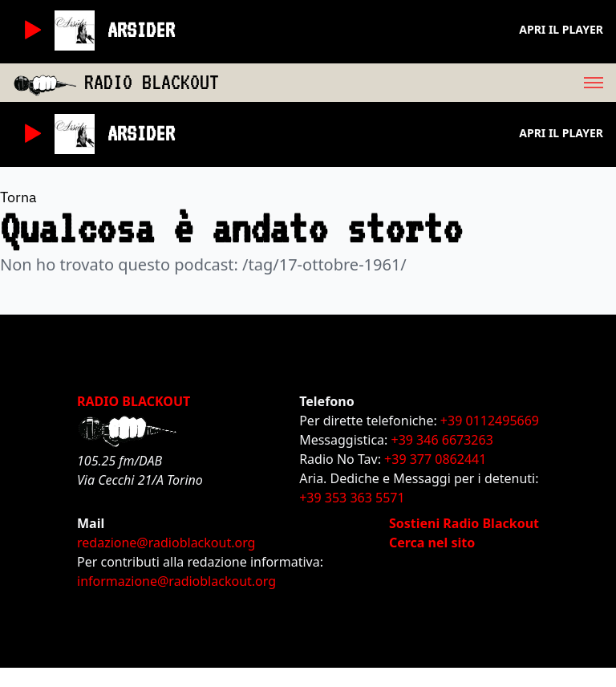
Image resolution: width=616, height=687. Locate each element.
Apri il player (561, 29)
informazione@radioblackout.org (176, 581)
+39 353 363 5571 (352, 498)
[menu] (417, 83)
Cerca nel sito (432, 543)
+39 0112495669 (490, 421)
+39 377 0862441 (435, 459)
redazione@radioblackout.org (166, 543)
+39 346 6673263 (442, 440)
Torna (18, 197)
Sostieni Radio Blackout (464, 523)
